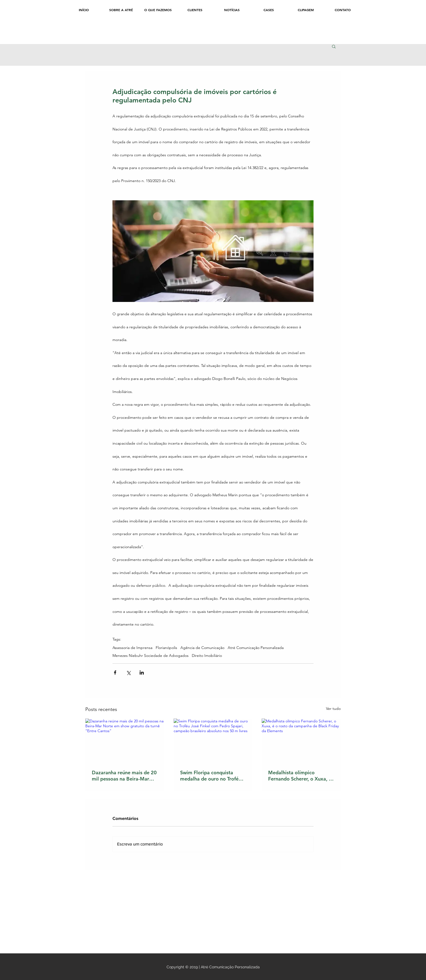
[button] (334, 46)
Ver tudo (333, 709)
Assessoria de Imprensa (132, 648)
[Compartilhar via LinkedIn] (142, 672)
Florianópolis (166, 648)
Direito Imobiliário (207, 656)
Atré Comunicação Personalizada (256, 648)
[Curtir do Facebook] (107, 33)
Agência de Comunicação (202, 648)
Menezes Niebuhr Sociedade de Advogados (151, 656)
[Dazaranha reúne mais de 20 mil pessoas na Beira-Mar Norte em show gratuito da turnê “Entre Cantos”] (125, 741)
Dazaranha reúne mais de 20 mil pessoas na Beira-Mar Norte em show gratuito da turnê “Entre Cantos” (124, 776)
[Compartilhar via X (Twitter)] (128, 672)
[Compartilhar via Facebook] (115, 672)
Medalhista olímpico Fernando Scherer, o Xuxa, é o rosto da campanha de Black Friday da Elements (300, 776)
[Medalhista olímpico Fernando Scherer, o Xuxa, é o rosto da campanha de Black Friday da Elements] (301, 741)
